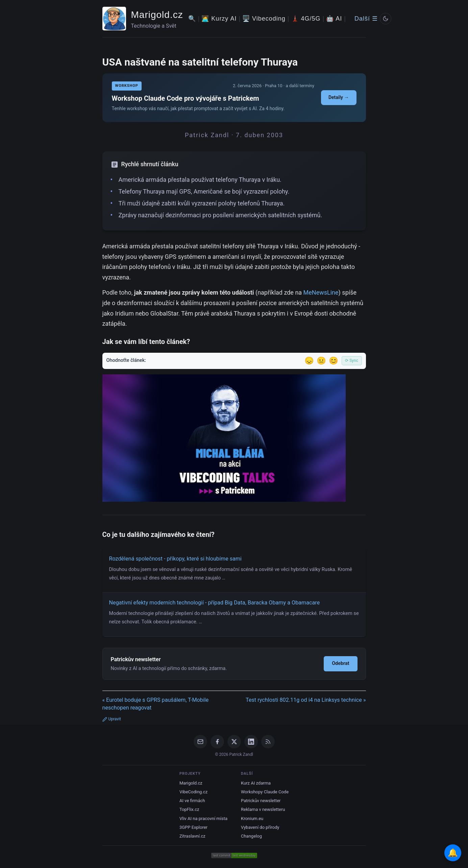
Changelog (251, 836)
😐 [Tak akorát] (321, 361)
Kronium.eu (252, 819)
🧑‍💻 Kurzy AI (219, 19)
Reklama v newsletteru (263, 809)
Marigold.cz (157, 15)
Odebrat (340, 663)
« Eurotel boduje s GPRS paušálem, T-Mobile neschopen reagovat (156, 704)
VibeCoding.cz (193, 792)
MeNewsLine (321, 292)
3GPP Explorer (193, 827)
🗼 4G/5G (306, 19)
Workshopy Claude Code (265, 792)
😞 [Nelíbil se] (309, 361)
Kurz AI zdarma (256, 783)
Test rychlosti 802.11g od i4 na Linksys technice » (306, 700)
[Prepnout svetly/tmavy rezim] (386, 19)
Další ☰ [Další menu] (366, 19)
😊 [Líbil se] (334, 361)
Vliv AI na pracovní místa (203, 819)
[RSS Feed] (268, 742)
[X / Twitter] (234, 742)
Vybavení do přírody (260, 827)
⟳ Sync (352, 361)
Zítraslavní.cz (192, 836)
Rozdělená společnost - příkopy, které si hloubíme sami (176, 559)
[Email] (200, 742)
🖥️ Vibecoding (264, 19)
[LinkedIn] (251, 742)
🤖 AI (334, 19)
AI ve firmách (192, 801)
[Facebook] (217, 742)
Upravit (112, 719)
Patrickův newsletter (261, 801)
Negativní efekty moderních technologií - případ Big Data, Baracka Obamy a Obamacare (215, 603)
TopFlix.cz (189, 809)
